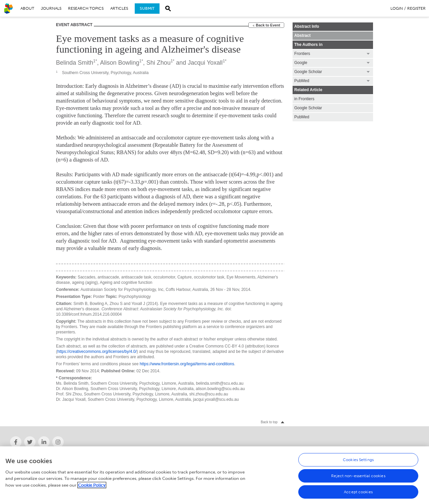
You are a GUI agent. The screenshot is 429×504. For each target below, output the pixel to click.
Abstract (302, 36)
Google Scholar (308, 108)
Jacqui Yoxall (205, 63)
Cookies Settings (358, 460)
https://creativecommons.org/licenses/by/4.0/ (97, 352)
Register (416, 8)
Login (397, 8)
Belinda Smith (75, 63)
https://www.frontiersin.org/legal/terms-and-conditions (187, 364)
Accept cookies (358, 492)
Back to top (269, 422)
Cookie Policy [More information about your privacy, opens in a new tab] (92, 485)
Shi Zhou (159, 63)
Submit (147, 8)
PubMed (302, 117)
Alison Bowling (119, 63)
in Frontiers (304, 99)
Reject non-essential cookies (358, 476)
